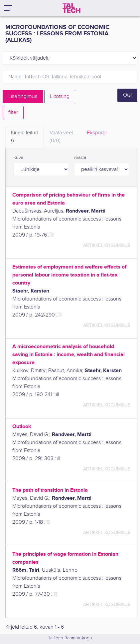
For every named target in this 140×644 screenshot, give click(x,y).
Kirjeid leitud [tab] (25, 137)
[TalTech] (71, 8)
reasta (80, 158)
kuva (18, 158)
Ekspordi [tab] (97, 133)
